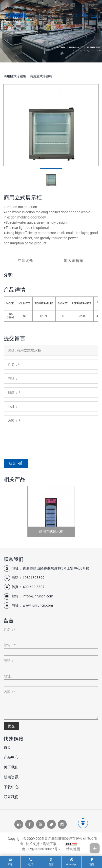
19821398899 (34, 578)
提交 (11, 726)
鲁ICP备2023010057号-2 (41, 849)
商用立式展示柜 (51, 532)
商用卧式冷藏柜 (15, 76)
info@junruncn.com (38, 596)
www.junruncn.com (38, 605)
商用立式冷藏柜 (41, 76)
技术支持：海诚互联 (41, 844)
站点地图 (73, 849)
